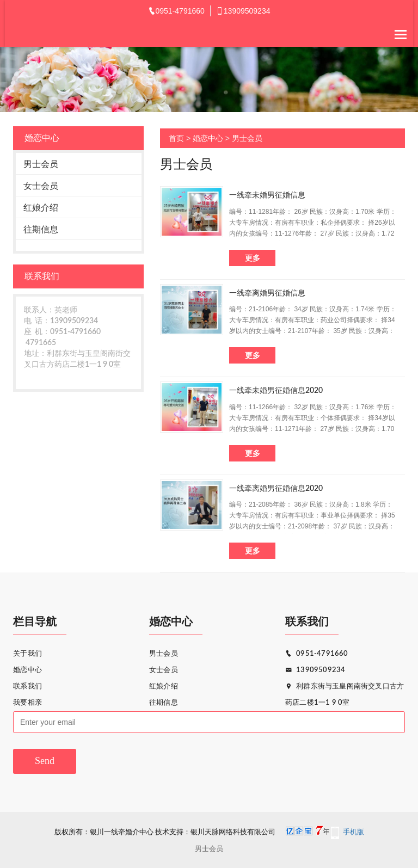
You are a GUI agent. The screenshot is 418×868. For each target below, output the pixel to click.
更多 (253, 258)
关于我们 (27, 654)
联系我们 (27, 687)
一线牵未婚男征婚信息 (267, 195)
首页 (176, 138)
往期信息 (41, 229)
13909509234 (315, 670)
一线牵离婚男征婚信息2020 (276, 489)
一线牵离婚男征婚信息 (267, 293)
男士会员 (41, 164)
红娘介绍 (41, 208)
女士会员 (41, 186)
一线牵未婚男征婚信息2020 (276, 391)
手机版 (354, 832)
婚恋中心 (208, 138)
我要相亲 (27, 703)
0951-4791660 (317, 654)
